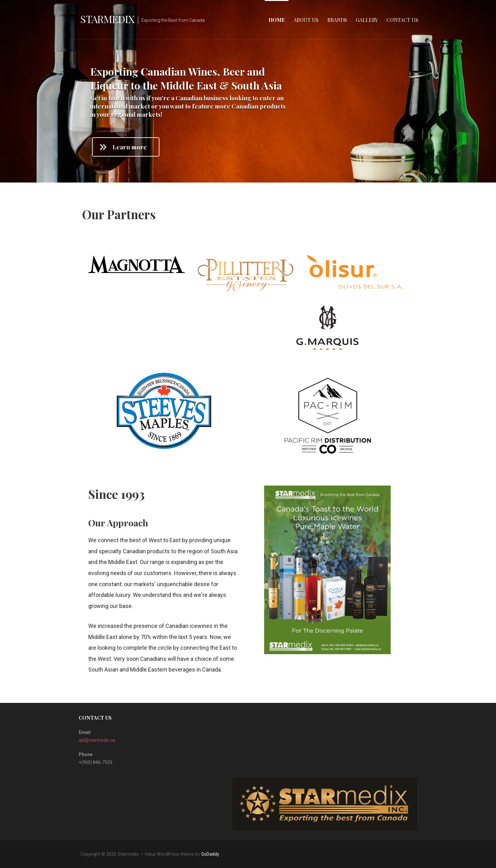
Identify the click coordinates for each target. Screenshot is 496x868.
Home (277, 20)
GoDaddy (210, 854)
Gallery (367, 20)
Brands (337, 20)
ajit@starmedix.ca (97, 740)
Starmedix (107, 19)
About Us (306, 20)
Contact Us (402, 20)
